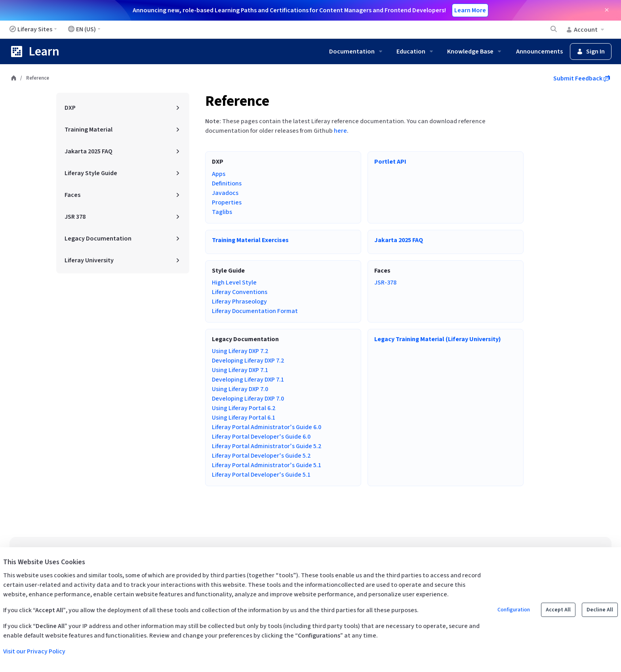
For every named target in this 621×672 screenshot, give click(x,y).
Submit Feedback (582, 78)
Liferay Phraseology (239, 302)
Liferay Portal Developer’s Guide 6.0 (261, 437)
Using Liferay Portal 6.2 (244, 408)
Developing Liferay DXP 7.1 (248, 380)
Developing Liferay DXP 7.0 (248, 399)
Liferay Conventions (240, 292)
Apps (219, 174)
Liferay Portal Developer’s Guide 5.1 (261, 475)
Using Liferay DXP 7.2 (240, 351)
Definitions (227, 183)
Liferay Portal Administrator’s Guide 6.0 (267, 427)
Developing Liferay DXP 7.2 (248, 361)
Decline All (600, 610)
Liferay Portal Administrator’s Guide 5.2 (267, 446)
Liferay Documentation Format (255, 311)
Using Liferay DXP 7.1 (240, 370)
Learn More (470, 10)
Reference (237, 101)
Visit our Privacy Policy (34, 651)
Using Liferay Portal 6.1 (244, 418)
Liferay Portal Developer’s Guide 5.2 (261, 456)
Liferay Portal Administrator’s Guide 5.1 (267, 465)
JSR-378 (385, 283)
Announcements (539, 52)
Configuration (514, 610)
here (340, 131)
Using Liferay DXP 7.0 (240, 389)
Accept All (558, 610)
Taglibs (222, 212)
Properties (227, 202)
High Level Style (234, 283)
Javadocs (225, 193)
